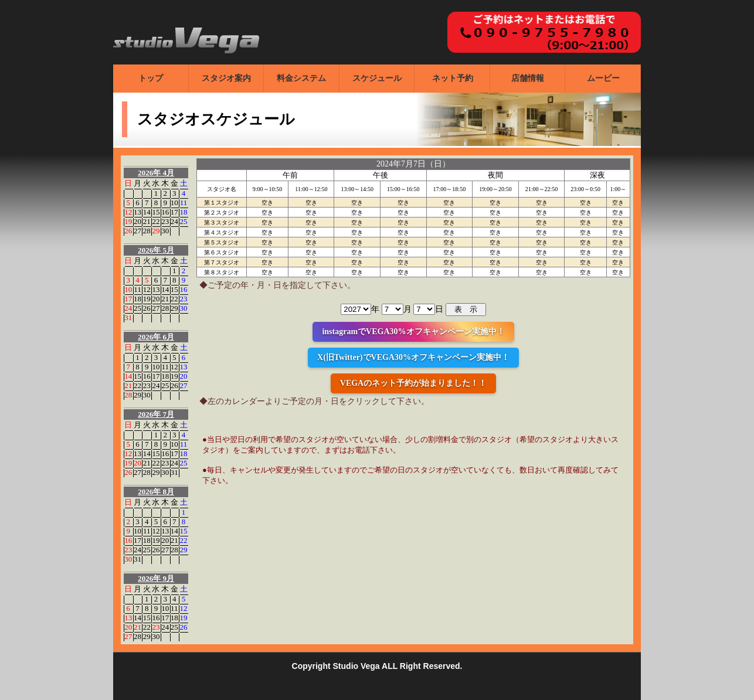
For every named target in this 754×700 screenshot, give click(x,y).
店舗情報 (528, 78)
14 (147, 212)
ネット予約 (453, 78)
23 (165, 221)
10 (174, 203)
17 (174, 212)
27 (137, 231)
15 (156, 212)
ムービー (603, 78)
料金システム (301, 78)
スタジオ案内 (226, 78)
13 (137, 212)
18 (184, 212)
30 (165, 231)
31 (128, 317)
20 (137, 221)
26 (128, 231)
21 (147, 221)
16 (165, 212)
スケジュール (377, 78)
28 (147, 231)
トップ (151, 78)
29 (156, 231)
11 (184, 203)
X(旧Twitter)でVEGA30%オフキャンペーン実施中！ (413, 357)
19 (128, 221)
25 (184, 221)
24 (174, 221)
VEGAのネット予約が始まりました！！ (413, 383)
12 (128, 212)
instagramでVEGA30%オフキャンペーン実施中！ (413, 332)
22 (156, 221)
